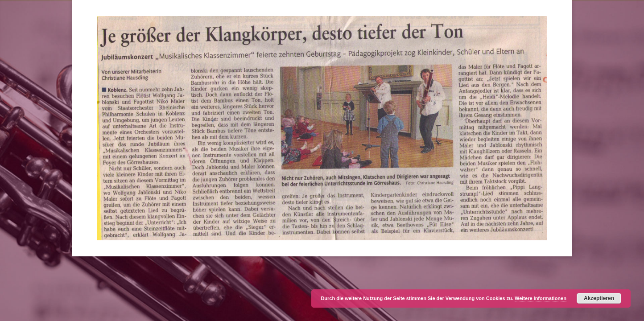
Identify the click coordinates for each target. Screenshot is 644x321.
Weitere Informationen (541, 298)
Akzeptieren (599, 298)
